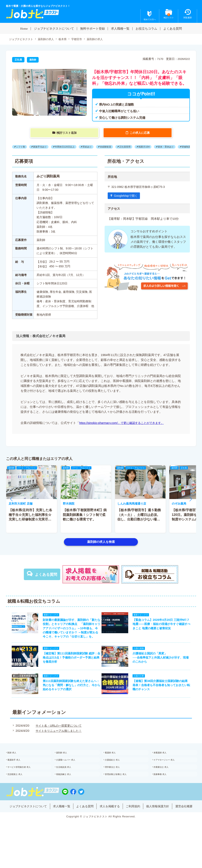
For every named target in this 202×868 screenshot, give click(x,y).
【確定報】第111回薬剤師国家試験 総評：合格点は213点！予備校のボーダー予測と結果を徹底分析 (69, 667)
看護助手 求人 (19, 775)
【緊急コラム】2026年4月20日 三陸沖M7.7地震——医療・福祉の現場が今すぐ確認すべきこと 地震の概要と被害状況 (164, 626)
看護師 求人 (115, 767)
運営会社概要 (101, 832)
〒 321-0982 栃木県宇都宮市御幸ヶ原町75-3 (138, 187)
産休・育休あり (178, 147)
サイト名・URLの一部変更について (58, 739)
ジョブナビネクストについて (54, 28)
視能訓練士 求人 (69, 793)
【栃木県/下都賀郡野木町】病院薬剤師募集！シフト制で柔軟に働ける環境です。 (85, 515)
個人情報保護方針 (174, 826)
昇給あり (93, 147)
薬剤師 (33, 60)
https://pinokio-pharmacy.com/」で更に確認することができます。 (124, 423)
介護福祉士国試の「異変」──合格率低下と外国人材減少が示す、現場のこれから (163, 667)
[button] (11, 499)
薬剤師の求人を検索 (101, 542)
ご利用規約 (147, 826)
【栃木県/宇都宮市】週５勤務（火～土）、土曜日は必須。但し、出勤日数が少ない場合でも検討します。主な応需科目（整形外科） (139, 520)
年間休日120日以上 (69, 147)
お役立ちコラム (146, 28)
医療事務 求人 (165, 793)
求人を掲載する (123, 826)
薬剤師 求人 (66, 767)
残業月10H (155, 147)
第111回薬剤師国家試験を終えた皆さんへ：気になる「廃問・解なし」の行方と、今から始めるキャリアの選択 (69, 697)
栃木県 (66, 39)
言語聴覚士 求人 (20, 793)
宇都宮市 (81, 39)
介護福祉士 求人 (117, 775)
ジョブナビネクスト (22, 39)
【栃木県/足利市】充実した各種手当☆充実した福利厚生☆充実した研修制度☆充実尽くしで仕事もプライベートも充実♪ (30, 520)
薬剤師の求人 (48, 39)
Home (24, 28)
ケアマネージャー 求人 (170, 775)
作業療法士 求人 (166, 784)
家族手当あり (42, 147)
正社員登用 (134, 147)
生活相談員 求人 (69, 784)
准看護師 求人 (165, 767)
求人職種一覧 (120, 28)
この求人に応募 (140, 133)
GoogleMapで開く (127, 196)
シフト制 (21, 147)
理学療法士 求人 (117, 784)
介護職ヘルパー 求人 (71, 775)
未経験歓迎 (113, 147)
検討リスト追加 (67, 133)
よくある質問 (173, 28)
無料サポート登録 (92, 28)
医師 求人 (16, 767)
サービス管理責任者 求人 (25, 784)
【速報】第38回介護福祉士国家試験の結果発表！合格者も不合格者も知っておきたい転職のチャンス (163, 697)
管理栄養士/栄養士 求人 (121, 793)
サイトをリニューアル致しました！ (58, 744)
